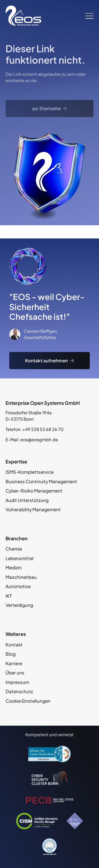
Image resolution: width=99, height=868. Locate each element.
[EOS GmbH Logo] (23, 16)
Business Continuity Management (41, 481)
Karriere (14, 663)
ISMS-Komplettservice (30, 472)
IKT (9, 596)
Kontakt (14, 645)
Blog (11, 654)
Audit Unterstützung (27, 500)
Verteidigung (19, 605)
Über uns (15, 673)
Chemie (14, 549)
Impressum (17, 682)
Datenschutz (19, 691)
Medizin (14, 567)
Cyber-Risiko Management (34, 491)
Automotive (18, 586)
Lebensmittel (20, 558)
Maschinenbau (21, 577)
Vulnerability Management (33, 509)
